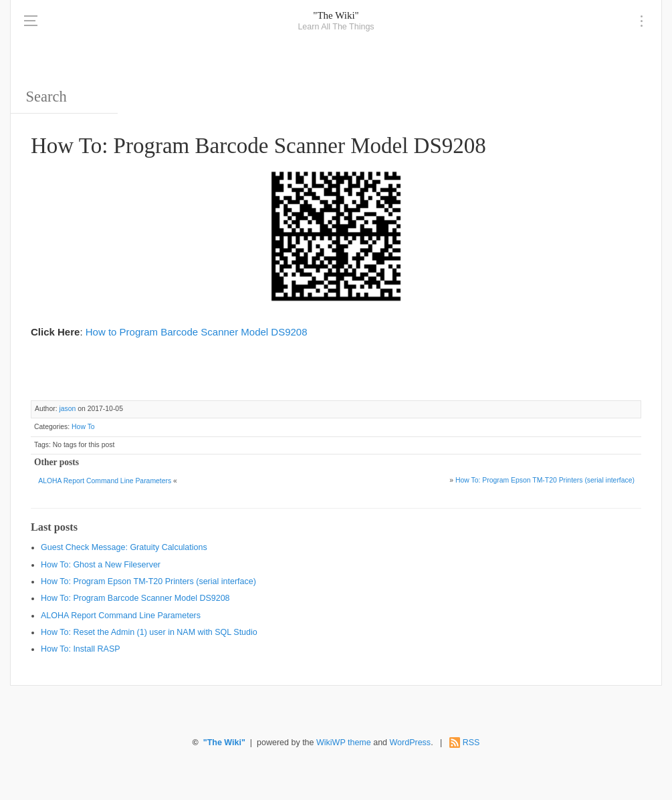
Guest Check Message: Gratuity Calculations (124, 547)
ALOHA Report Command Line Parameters (105, 481)
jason (67, 409)
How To (83, 427)
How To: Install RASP (81, 649)
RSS (471, 743)
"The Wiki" (336, 15)
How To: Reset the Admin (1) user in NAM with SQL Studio (149, 632)
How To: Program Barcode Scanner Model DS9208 (135, 598)
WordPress (411, 743)
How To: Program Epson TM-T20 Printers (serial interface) (545, 480)
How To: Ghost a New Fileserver (101, 565)
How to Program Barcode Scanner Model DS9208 (197, 332)
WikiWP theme (344, 743)
